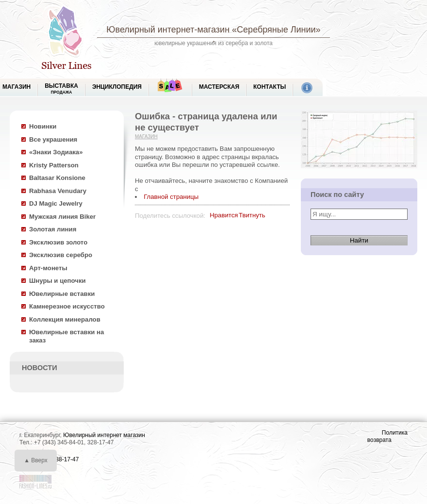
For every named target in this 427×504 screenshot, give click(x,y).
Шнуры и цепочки (57, 281)
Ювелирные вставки (62, 294)
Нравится (224, 215)
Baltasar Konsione (57, 178)
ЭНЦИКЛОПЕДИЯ (117, 87)
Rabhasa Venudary (58, 191)
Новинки (43, 126)
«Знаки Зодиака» (56, 152)
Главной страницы (171, 197)
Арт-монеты (48, 268)
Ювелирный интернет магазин (104, 435)
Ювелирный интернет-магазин (168, 30)
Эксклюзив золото (58, 242)
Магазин (146, 137)
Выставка (61, 89)
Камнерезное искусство (67, 306)
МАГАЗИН (16, 87)
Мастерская (219, 87)
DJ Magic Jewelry (56, 203)
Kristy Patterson (54, 165)
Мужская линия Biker (62, 217)
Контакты (270, 87)
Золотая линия (53, 229)
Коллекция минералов (65, 319)
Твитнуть (252, 215)
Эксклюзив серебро (61, 255)
